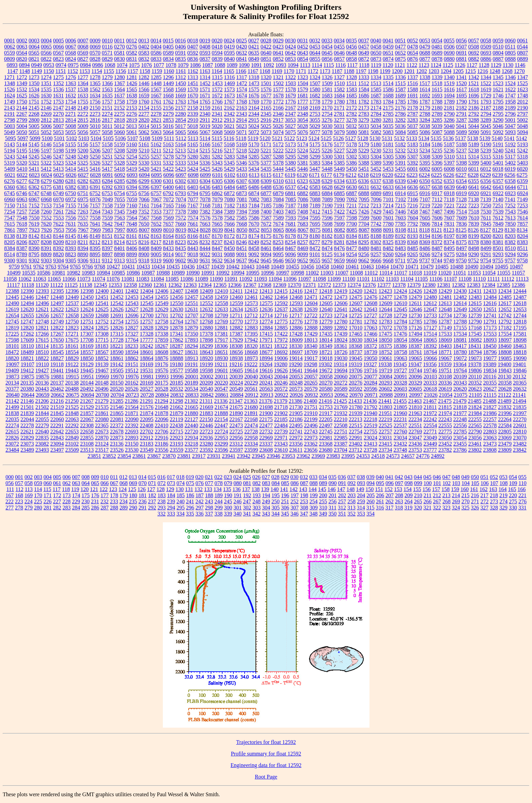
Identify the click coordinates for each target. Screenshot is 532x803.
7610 (474, 218)
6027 (83, 175)
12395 (57, 291)
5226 (327, 151)
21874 (147, 413)
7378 (180, 212)
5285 (254, 157)
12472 (326, 297)
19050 (370, 358)
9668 (388, 260)
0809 (9, 59)
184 (171, 495)
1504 (303, 83)
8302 (376, 242)
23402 (356, 444)
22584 (505, 425)
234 (123, 501)
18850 (87, 358)
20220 (221, 383)
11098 (319, 279)
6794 (193, 193)
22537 (400, 425)
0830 (119, 59)
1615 (437, 89)
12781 (356, 322)
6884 (327, 193)
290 (133, 508)
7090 (340, 199)
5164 (180, 144)
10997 (282, 273)
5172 (278, 144)
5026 (278, 126)
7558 (95, 218)
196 (285, 495)
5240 (498, 151)
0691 (461, 53)
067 (114, 483)
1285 (156, 77)
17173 (490, 328)
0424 (290, 47)
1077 (159, 65)
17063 (370, 328)
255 (323, 501)
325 (465, 508)
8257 (303, 242)
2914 (242, 120)
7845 (486, 224)
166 (521, 489)
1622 (510, 89)
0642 (290, 53)
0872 (364, 59)
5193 (522, 144)
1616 (449, 89)
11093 (260, 279)
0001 (9, 41)
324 (456, 508)
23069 (505, 438)
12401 (117, 291)
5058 (107, 132)
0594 (217, 53)
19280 (281, 364)
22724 (221, 432)
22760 (400, 432)
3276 (327, 120)
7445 (388, 212)
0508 (474, 47)
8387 (22, 248)
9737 (424, 260)
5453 (388, 169)
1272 (22, 77)
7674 (278, 224)
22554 (430, 425)
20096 (415, 377)
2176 (400, 108)
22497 (326, 425)
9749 (449, 260)
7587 (266, 218)
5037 (413, 126)
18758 (400, 352)
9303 (46, 260)
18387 (415, 346)
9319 (156, 260)
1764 (193, 102)
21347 (236, 401)
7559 (107, 218)
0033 (327, 41)
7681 (290, 224)
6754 (119, 193)
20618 (430, 389)
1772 (278, 102)
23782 (445, 450)
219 (503, 495)
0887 (498, 59)
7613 (510, 218)
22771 (430, 432)
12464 (281, 297)
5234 (425, 151)
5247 (58, 157)
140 (274, 489)
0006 (71, 41)
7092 (352, 199)
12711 (236, 315)
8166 (193, 236)
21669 (206, 407)
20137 (57, 383)
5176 (327, 144)
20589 (341, 389)
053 (503, 477)
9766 (88, 267)
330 (513, 508)
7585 (242, 218)
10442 (233, 267)
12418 (326, 291)
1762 (168, 102)
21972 (430, 413)
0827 (83, 59)
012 (123, 477)
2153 (132, 108)
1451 (193, 83)
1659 (144, 96)
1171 (301, 71)
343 (266, 514)
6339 (400, 181)
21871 (132, 413)
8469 (303, 248)
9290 (474, 254)
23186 (161, 444)
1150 (49, 71)
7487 (437, 212)
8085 (352, 230)
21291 (147, 401)
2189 (510, 108)
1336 (400, 77)
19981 (147, 377)
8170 (217, 236)
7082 (254, 199)
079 (228, 483)
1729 (486, 96)
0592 (193, 53)
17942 (251, 340)
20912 (251, 395)
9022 (205, 254)
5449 (339, 169)
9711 (400, 260)
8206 (22, 242)
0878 (437, 59)
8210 (71, 242)
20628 (505, 389)
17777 (147, 340)
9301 (22, 260)
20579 (311, 389)
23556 (161, 450)
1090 (244, 65)
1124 (436, 65)
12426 (415, 291)
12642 (356, 309)
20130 (505, 377)
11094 (275, 279)
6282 (83, 181)
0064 (34, 47)
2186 (474, 108)
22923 (176, 438)
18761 (415, 352)
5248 (71, 157)
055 (522, 477)
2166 (278, 108)
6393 (119, 187)
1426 (132, 83)
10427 (113, 267)
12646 (415, 309)
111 (10, 489)
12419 (341, 291)
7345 (119, 212)
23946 (273, 456)
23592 (206, 450)
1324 (315, 77)
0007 (83, 41)
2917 (278, 120)
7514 (461, 212)
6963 (22, 199)
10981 (58, 273)
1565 (132, 89)
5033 (364, 126)
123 (113, 489)
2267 (22, 114)
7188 (303, 206)
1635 (107, 96)
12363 (190, 285)
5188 (461, 144)
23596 (221, 450)
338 (218, 514)
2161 (217, 108)
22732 (266, 432)
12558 (221, 303)
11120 (42, 285)
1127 (472, 65)
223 (19, 501)
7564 (132, 218)
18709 (311, 352)
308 (304, 508)
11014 (386, 273)
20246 (281, 383)
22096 (161, 419)
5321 (34, 163)
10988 (163, 273)
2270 (58, 114)
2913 (229, 120)
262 (389, 501)
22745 (326, 432)
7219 (425, 206)
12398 (87, 291)
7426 (364, 212)
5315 (486, 157)
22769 (415, 432)
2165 (266, 108)
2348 (303, 114)
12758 (161, 322)
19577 (176, 370)
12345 (100, 285)
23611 (296, 450)
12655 (27, 315)
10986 (133, 273)
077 (209, 483)
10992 (223, 273)
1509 (327, 83)
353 (361, 514)
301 (237, 508)
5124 (314, 138)
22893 (132, 438)
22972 (296, 438)
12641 (341, 309)
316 (380, 508)
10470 (397, 267)
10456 (307, 267)
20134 (12, 383)
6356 (486, 181)
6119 (290, 175)
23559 (176, 450)
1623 (522, 89)
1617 (461, 89)
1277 (83, 77)
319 (408, 508)
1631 (58, 96)
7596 (327, 218)
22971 (281, 438)
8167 (205, 236)
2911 (205, 120)
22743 (311, 432)
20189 (191, 383)
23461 (475, 444)
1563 (107, 89)
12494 (27, 303)
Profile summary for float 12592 (266, 754)
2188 (498, 108)
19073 (475, 358)
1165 (229, 71)
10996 (267, 273)
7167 (193, 206)
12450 (87, 297)
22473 (236, 425)
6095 (156, 175)
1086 (195, 65)
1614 (425, 89)
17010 (356, 328)
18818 (520, 352)
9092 (254, 254)
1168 (265, 71)
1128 (484, 65)
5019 (205, 126)
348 (313, 514)
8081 (327, 230)
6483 (217, 187)
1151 (61, 71)
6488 (266, 187)
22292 (72, 425)
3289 (486, 120)
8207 (34, 242)
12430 (460, 291)
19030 (341, 358)
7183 (242, 206)
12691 (117, 315)
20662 (57, 395)
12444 (520, 291)
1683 (327, 96)
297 (199, 508)
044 (418, 477)
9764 (63, 267)
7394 (242, 212)
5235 (437, 151)
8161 (132, 236)
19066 (430, 358)
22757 (385, 432)
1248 (495, 71)
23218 (191, 444)
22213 (356, 419)
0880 (449, 59)
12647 (430, 309)
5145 (34, 144)
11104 (407, 279)
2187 (486, 108)
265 (418, 501)
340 (237, 514)
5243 (9, 157)
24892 (438, 456)
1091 (256, 65)
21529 (87, 407)
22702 (147, 432)
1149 (36, 71)
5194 (9, 151)
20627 (490, 389)
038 (361, 477)
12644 (385, 309)
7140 (498, 199)
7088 (315, 199)
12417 (311, 291)
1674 (242, 96)
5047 (510, 126)
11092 (246, 279)
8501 (498, 248)
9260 (388, 254)
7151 (22, 206)
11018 (415, 273)
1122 (412, 65)
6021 (10, 175)
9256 (364, 254)
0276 (132, 47)
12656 (42, 315)
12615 (475, 303)
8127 (486, 230)
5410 (22, 169)
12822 (57, 328)
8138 (9, 236)
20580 (326, 389)
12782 (370, 322)
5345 (229, 163)
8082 (340, 230)
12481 (445, 297)
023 (228, 477)
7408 (303, 212)
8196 (437, 236)
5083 (388, 132)
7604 (413, 218)
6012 (486, 169)
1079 (183, 65)
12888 (311, 328)
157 (436, 489)
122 (103, 489)
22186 (296, 419)
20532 (176, 389)
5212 (168, 151)
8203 (510, 236)
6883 (315, 193)
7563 (119, 218)
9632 (217, 260)
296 (190, 508)
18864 (147, 358)
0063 (22, 47)
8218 (168, 242)
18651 (221, 352)
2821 (156, 120)
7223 (474, 206)
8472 (315, 248)
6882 (303, 193)
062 (66, 483)
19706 (356, 370)
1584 (364, 89)
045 (427, 477)
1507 (315, 83)
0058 (486, 41)
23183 (147, 444)
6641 (474, 187)
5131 (387, 138)
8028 (205, 230)
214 (456, 495)
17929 (236, 340)
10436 (188, 267)
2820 (144, 120)
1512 (364, 83)
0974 (61, 65)
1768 (242, 102)
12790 (475, 322)
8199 (474, 236)
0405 (168, 47)
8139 (22, 236)
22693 (132, 432)
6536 (278, 187)
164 (502, 489)
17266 (42, 334)
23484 (12, 450)
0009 (95, 41)
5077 (315, 132)
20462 (57, 389)
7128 (461, 199)
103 (456, 483)
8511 (522, 248)
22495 (296, 425)
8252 (266, 242)
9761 (26, 267)
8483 (400, 248)
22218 (370, 419)
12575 (266, 303)
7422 (339, 212)
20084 (385, 377)
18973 (251, 358)
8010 (169, 230)
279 (28, 508)
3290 (498, 120)
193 (256, 495)
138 (255, 489)
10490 (472, 267)
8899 (132, 254)
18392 (430, 346)
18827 (57, 358)
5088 (449, 132)
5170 (254, 144)
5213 (180, 151)
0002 (22, 41)
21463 (415, 401)
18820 (12, 358)
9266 (425, 254)
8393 (71, 248)
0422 (266, 47)
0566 (46, 53)
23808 (490, 450)
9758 (522, 260)
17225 (12, 334)
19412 (27, 370)
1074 (122, 65)
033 (313, 477)
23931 (214, 456)
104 (465, 483)
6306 (229, 181)
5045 (486, 126)
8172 (229, 236)
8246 (242, 242)
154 (407, 489)
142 (293, 489)
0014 (156, 41)
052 (494, 477)
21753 (326, 407)
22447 (221, 425)
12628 (147, 309)
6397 (156, 187)
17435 (326, 334)
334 (180, 514)
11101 (363, 279)
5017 (180, 126)
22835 (42, 438)
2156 (168, 108)
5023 (242, 126)
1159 (157, 71)
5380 (290, 163)
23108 (87, 444)
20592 (356, 389)
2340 (205, 114)
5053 (58, 132)
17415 (266, 334)
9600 (168, 260)
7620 (46, 224)
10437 (203, 267)
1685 (351, 96)
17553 (490, 334)
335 (190, 514)
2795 (498, 114)
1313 (193, 77)
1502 (278, 83)
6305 (217, 181)
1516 (413, 83)
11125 (71, 285)
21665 (191, 407)
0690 (449, 53)
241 (190, 501)
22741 (296, 432)
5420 (144, 169)
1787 (425, 102)
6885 (339, 193)
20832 (177, 395)
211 (427, 495)
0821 (34, 59)
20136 (42, 383)
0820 (22, 59)
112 (19, 489)
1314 (205, 77)
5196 (34, 151)
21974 (445, 413)
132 (198, 489)
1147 (13, 71)
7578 (217, 218)
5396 (437, 163)
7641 (95, 224)
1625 (22, 96)
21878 (161, 413)
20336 (445, 383)
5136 (448, 138)
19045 (356, 358)
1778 (315, 102)
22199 (311, 419)
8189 (388, 236)
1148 (25, 71)
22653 (72, 432)
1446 (144, 83)
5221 (266, 151)
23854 (124, 456)
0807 (522, 53)
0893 (12, 65)
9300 (10, 260)
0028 (266, 41)
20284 (370, 383)
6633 (388, 187)
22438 (176, 425)
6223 (412, 175)
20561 (251, 389)
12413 (266, 291)
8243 (229, 242)
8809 (46, 254)
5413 (58, 169)
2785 (388, 114)
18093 (490, 340)
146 (331, 489)
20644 (27, 395)
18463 (519, 346)
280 (38, 508)
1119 (376, 65)
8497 (461, 248)
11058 (10, 279)
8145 (71, 236)
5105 (108, 138)
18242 (146, 346)
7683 (303, 224)
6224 (424, 175)
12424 (400, 291)
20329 (415, 383)
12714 (266, 315)
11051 (460, 273)
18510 (42, 352)
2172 (351, 108)
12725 (356, 315)
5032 (351, 126)
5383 (315, 163)
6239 (498, 175)
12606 (341, 303)
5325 (83, 163)
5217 (229, 151)
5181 (388, 144)
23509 (72, 450)
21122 (505, 395)
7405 (290, 212)
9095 (278, 254)
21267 (87, 401)
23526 (117, 450)
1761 (156, 102)
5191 (498, 144)
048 (456, 477)
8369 (425, 242)
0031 (303, 41)
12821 (42, 328)
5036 (400, 126)
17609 (27, 340)
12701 (161, 315)
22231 (400, 419)
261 (380, 501)
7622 (58, 224)
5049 (9, 132)
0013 (144, 41)
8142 (34, 236)
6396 (144, 187)
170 (38, 495)
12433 (490, 291)
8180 (315, 236)
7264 (95, 212)
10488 (457, 267)
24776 (423, 456)
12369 (280, 285)
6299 (144, 181)
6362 (34, 187)
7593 (290, 218)
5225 (315, 151)
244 (218, 501)
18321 (266, 346)
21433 (355, 401)
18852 (102, 358)
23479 (505, 444)
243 (209, 501)
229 (76, 501)
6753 (107, 193)
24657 (408, 456)
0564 (22, 53)
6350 (425, 181)
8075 (315, 230)
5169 (242, 144)
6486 (254, 187)
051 (484, 477)
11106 (436, 279)
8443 (193, 248)
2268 (34, 114)
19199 (206, 364)
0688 (425, 53)
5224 (303, 151)
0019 (205, 41)
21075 (460, 395)
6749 (58, 193)
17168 (475, 328)
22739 (281, 432)
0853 (290, 59)
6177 (327, 175)
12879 (191, 328)
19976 (132, 377)
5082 (376, 132)
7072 (169, 199)
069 (133, 483)
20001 (192, 377)
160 (464, 489)
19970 (117, 377)
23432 (400, 444)
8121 (437, 230)
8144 (58, 236)
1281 (132, 77)
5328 (119, 163)
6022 (22, 175)
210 (418, 495)
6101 (217, 175)
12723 (326, 315)
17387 (236, 334)
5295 (290, 157)
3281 (388, 120)
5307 (413, 157)
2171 (339, 108)
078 (218, 483)
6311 (290, 181)
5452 (376, 169)
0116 (107, 47)
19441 (57, 370)
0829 (107, 59)
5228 (351, 151)
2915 (254, 120)
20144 (87, 383)
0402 (144, 47)
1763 (180, 102)
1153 (85, 71)
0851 (266, 59)
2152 (119, 108)
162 (483, 489)
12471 (311, 297)
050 (475, 477)
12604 (311, 303)
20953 (326, 395)
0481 (437, 47)
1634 (95, 96)
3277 (339, 120)
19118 (57, 364)
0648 (351, 53)
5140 (497, 138)
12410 (221, 291)
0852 (278, 59)
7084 (279, 199)
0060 (510, 41)
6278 (34, 181)
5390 (388, 163)
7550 (34, 218)
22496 (311, 425)
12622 (57, 309)
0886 (486, 59)
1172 (313, 71)
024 (237, 477)
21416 (325, 401)
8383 (522, 242)
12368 (265, 285)
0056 (461, 41)
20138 (72, 383)
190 (228, 495)
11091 (231, 279)
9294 (510, 254)
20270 (326, 383)
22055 (42, 419)
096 (389, 483)
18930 (221, 358)
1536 (58, 89)
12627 (132, 309)
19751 (445, 370)
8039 (217, 230)
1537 (71, 89)
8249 (254, 242)
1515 (400, 83)
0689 (437, 53)
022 (218, 477)
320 (418, 508)
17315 (117, 334)
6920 (474, 193)
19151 (132, 364)
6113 (254, 175)
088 (313, 483)
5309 (437, 157)
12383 (474, 285)
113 (29, 489)
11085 (172, 279)
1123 (424, 65)
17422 (281, 334)
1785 (400, 102)
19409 (12, 370)
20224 (236, 383)
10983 (88, 273)
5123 (302, 138)
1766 (217, 102)
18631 (191, 352)
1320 (266, 77)
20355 (490, 383)
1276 (71, 77)
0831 (132, 59)
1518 (437, 83)
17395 (251, 334)
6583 (315, 187)
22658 (87, 432)
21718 (281, 407)
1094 (293, 65)
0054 (437, 41)
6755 (132, 193)
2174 (376, 108)
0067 (71, 47)
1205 (458, 71)
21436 (370, 401)
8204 (522, 236)
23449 (430, 444)
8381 (498, 242)
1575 (254, 89)
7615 (9, 224)
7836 (461, 224)
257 (342, 501)
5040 (449, 126)
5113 (193, 138)
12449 (72, 297)
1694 (449, 96)
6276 (9, 181)
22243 (445, 419)
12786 (430, 322)
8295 (364, 242)
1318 (254, 77)
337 (209, 514)
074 (180, 483)
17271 (72, 334)
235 (133, 501)
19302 (325, 364)
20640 (13, 395)
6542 (303, 187)
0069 (95, 47)
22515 (356, 425)
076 (199, 483)
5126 (338, 138)
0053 (425, 41)
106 (484, 483)
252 (294, 501)
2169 (315, 108)
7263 (83, 212)
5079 (339, 132)
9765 (75, 267)
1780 (339, 102)
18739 (370, 352)
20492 (87, 389)
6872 (229, 193)
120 (84, 489)
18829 (72, 358)
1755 (83, 102)
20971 (371, 395)
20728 (147, 395)
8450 (229, 248)
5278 (168, 157)
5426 (217, 169)
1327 (339, 77)
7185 (266, 206)
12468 (296, 297)
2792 (474, 114)
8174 (254, 236)
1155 (109, 71)
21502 (42, 407)
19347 (415, 364)
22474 (251, 425)
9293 (498, 254)
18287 (176, 346)
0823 (58, 59)
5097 (23, 138)
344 (275, 514)
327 (484, 508)
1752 (46, 102)
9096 (290, 254)
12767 (191, 322)
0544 (522, 47)
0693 (486, 53)
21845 (57, 413)
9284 (461, 254)
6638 (437, 187)
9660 (351, 260)
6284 (107, 181)
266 (427, 501)
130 (179, 489)
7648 (132, 224)
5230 (376, 151)
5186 (437, 144)
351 (342, 514)
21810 (415, 407)
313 (351, 508)
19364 (460, 364)
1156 (121, 71)
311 (332, 508)
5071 (242, 132)
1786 (413, 102)
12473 (341, 297)
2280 (180, 114)
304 (266, 508)
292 (152, 508)
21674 (221, 407)
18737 (356, 352)
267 (437, 501)
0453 (315, 47)
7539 (498, 212)
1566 (144, 89)
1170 (289, 71)
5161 (144, 144)
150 (369, 489)
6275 (522, 175)
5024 (254, 126)
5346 (242, 163)
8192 (400, 236)
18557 (87, 352)
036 (342, 477)
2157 (180, 108)
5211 (156, 151)
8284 (351, 242)
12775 (281, 322)
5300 (327, 157)
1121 (400, 65)
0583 (144, 53)
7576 (205, 218)
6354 (461, 181)
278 (19, 508)
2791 (461, 114)
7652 (156, 224)
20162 (132, 383)
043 (408, 477)
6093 (132, 175)
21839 (27, 413)
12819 (12, 328)
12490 (12, 303)
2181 (449, 108)
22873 (117, 438)
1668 (168, 96)
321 (427, 508)
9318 (144, 260)
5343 (217, 163)
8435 (180, 248)
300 (228, 508)
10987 (148, 273)
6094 (144, 175)
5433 (242, 169)
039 (370, 477)
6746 (22, 193)
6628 (327, 187)
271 (475, 501)
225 (38, 501)
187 (199, 495)
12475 (356, 297)
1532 (22, 89)
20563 (266, 389)
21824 (475, 407)
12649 (460, 309)
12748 (42, 322)
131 (189, 489)
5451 (364, 169)
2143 (9, 108)
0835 (180, 59)
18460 (505, 346)
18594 (132, 352)
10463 (367, 267)
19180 (176, 364)
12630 (176, 309)
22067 (87, 419)
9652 (303, 260)
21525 (72, 407)
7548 (22, 218)
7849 (498, 224)
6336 (364, 181)
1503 (290, 83)
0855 (315, 59)
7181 (217, 206)
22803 (490, 432)
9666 (376, 260)
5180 (376, 144)
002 (28, 477)
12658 (72, 315)
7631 (71, 224)
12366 (235, 285)
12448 (57, 297)
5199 (71, 151)
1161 (181, 71)
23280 (206, 444)
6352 (437, 181)
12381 (444, 285)
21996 (505, 413)
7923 (34, 230)
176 (95, 495)
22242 (430, 419)
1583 (351, 89)
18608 (161, 352)
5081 (364, 132)
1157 (133, 71)
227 (57, 501)
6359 (522, 181)
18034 (370, 340)
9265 (413, 254)
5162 (156, 144)
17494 (415, 334)
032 (304, 477)
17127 (430, 328)
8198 (461, 236)
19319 (355, 364)
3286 (449, 120)
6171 (315, 175)
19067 (445, 358)
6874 (254, 193)
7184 (254, 206)
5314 (474, 157)
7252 (510, 206)
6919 (461, 193)
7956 (71, 230)
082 (256, 483)
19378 (475, 364)
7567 (144, 218)
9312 (107, 260)
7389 (229, 212)
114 (38, 489)
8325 (388, 242)
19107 (27, 364)
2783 (364, 114)
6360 (9, 187)
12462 (266, 297)
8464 (278, 248)
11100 (349, 279)
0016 (180, 41)
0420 (242, 47)
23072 (12, 444)
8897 (107, 254)
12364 (205, 285)
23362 (311, 444)
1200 (397, 71)
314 (361, 508)
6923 (510, 193)
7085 (291, 199)
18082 (475, 340)
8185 (364, 236)
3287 (461, 120)
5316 (498, 157)
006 (66, 477)
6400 (168, 187)
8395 (95, 248)
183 (161, 495)
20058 (326, 377)
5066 (193, 132)
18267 (161, 346)
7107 (425, 199)
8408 (144, 248)
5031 (339, 126)
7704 (364, 224)
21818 (460, 407)
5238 (474, 151)
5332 (168, 163)
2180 (437, 108)
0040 (376, 41)
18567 (102, 352)
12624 (87, 309)
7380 (193, 212)
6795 (205, 193)
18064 (415, 340)
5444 (278, 169)
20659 (42, 395)
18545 (57, 352)
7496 (449, 212)
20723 (132, 395)
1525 (522, 83)
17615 (42, 340)
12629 (161, 309)
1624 (9, 96)
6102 (230, 175)
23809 (505, 450)
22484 (281, 425)
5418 (119, 169)
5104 (96, 138)
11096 (290, 279)
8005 (132, 230)
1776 (290, 102)
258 (351, 501)
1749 (9, 102)
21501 (27, 407)
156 (426, 489)
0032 (315, 41)
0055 (449, 41)
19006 (281, 358)
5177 (339, 144)
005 (57, 477)
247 (247, 501)
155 (417, 489)
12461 (251, 297)
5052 (46, 132)
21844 (42, 413)
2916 (266, 120)
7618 (22, 224)
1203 (434, 71)
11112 (508, 279)
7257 (22, 212)
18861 (117, 358)
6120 (302, 175)
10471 (412, 267)
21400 (310, 401)
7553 (58, 218)
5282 (217, 157)
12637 (281, 309)
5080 (351, 132)
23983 (333, 456)
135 (227, 489)
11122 (56, 285)
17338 (161, 334)
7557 (83, 218)
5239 (486, 151)
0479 (425, 47)
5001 (510, 120)
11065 (54, 279)
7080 (230, 199)
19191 (191, 364)
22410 (161, 425)
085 (285, 483)
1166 (241, 71)
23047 (415, 438)
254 (313, 501)
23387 (341, 444)
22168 (251, 419)
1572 (217, 89)
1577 (278, 89)
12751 (87, 322)
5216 (217, 151)
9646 (278, 260)
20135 (27, 383)
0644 (315, 53)
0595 (229, 53)
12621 (42, 309)
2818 (119, 120)
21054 (445, 395)
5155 (71, 144)
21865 (117, 413)
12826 (117, 328)
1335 (388, 77)
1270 (519, 71)
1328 (351, 77)
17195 (520, 328)
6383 (83, 187)
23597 (236, 450)
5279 (180, 157)
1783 (376, 102)
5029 (315, 126)
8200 (486, 236)
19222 (251, 364)
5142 (521, 138)
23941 (229, 456)
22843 (57, 438)
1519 (449, 83)
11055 (504, 273)
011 (114, 477)
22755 (370, 432)
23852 (109, 456)
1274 (46, 77)
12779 (326, 322)
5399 (474, 163)
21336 (221, 401)
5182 (400, 144)
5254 (132, 157)
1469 (229, 83)
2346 (278, 114)
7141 (510, 199)
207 (389, 495)
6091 (108, 175)
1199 (385, 71)
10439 (218, 267)
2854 (180, 120)
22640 (42, 432)
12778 (311, 322)
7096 (376, 199)
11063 (40, 279)
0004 (46, 41)
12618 (520, 303)
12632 (206, 309)
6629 (339, 187)
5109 (157, 138)
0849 (254, 59)
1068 (110, 65)
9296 (522, 254)
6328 (315, 181)
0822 (46, 59)
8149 (95, 236)
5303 (364, 157)
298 (209, 508)
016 (161, 477)
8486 (425, 248)
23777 (430, 450)
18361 (340, 346)
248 (256, 501)
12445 (12, 297)
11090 (216, 279)
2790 (449, 114)
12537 (72, 303)
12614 (460, 303)
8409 (156, 248)
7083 (266, 199)
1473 (254, 83)
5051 (34, 132)
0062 (10, 47)
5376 (254, 163)
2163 (242, 108)
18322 (281, 346)
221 (522, 495)
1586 (388, 89)
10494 (487, 267)
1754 (71, 102)
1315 (217, 77)
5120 (265, 138)
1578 (290, 89)
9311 (95, 260)
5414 (71, 169)
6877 (266, 193)
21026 (431, 395)
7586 (254, 218)
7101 (388, 199)
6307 (242, 181)
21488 (490, 401)
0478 (413, 47)
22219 (385, 419)
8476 (339, 248)
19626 (281, 370)
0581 (119, 53)
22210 (341, 419)
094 (370, 483)
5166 (205, 144)
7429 (376, 212)
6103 (242, 175)
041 (389, 477)
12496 (42, 303)
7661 (193, 224)
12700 (147, 315)
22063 (72, 419)
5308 (425, 157)
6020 (522, 169)
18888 (176, 358)
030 (294, 477)
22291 (57, 425)
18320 (251, 346)
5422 (168, 169)
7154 (58, 206)
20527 (147, 389)
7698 (327, 224)
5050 (22, 132)
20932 (311, 395)
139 (265, 489)
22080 (102, 419)
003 (38, 477)
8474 (327, 248)
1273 (34, 77)
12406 (161, 291)
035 (332, 477)
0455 (339, 47)
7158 (107, 206)
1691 (413, 96)
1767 (229, 102)
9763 (51, 267)
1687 (376, 96)
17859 (161, 340)
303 (256, 508)
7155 (71, 206)
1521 (474, 83)
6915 (413, 193)
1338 (425, 77)
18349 (325, 346)
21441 (385, 401)
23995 (348, 456)
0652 (400, 53)
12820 (27, 328)
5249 (83, 157)
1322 (290, 77)
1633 (83, 96)
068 (123, 483)
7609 (461, 218)
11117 (13, 285)
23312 (236, 444)
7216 (413, 206)
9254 (351, 254)
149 (360, 489)
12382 (459, 285)
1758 (119, 102)
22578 (490, 425)
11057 (518, 273)
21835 (520, 407)
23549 (147, 450)
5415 (83, 169)
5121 (277, 138)
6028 (95, 175)
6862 (217, 193)
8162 (144, 236)
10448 (263, 267)
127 (151, 489)
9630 (193, 260)
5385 (339, 163)
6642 (486, 187)
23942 (244, 456)
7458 (413, 212)
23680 (326, 450)
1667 (156, 96)
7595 (315, 218)
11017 (401, 273)
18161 (72, 346)
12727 (370, 315)
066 (104, 483)
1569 (180, 89)
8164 (168, 236)
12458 (206, 297)
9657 (327, 260)
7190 (327, 206)
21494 (519, 401)
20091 (400, 377)
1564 (119, 89)
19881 (57, 377)
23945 (259, 456)
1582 (339, 89)
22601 (520, 425)
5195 (22, 151)
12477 (385, 297)
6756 (144, 193)
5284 (242, 157)
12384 (489, 285)
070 (142, 483)
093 (361, 483)
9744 (437, 260)
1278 (95, 77)
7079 (217, 199)
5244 (22, 157)
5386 (351, 163)
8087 (364, 230)
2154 (144, 108)
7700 (351, 224)
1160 (169, 71)
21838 (12, 413)
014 (142, 477)
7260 (46, 212)
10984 (103, 273)
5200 (83, 151)
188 (209, 495)
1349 (22, 83)
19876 (42, 377)
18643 (206, 352)
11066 (69, 279)
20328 (400, 383)
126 (141, 489)
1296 (168, 77)
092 (351, 483)
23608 (266, 450)
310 (323, 508)
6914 (400, 193)
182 (152, 495)
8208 (46, 242)
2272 (83, 114)
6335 (351, 181)
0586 (156, 53)
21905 (296, 413)
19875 (27, 377)
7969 (95, 230)
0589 (168, 53)
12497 (57, 303)
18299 (206, 346)
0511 (510, 47)
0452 (303, 47)
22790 (475, 432)
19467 (102, 370)
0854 (303, 59)
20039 (236, 377)
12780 (341, 322)
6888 (364, 193)
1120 (388, 65)
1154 (97, 71)
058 (28, 483)
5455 (400, 169)
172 (57, 495)
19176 (161, 364)
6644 (510, 187)
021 (209, 477)
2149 (83, 108)
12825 (102, 328)
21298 (176, 401)
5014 (144, 126)
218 (494, 495)
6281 (71, 181)
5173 (290, 144)
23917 (199, 456)
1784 (388, 102)
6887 (351, 193)
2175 (388, 108)
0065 (46, 47)
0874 (388, 59)
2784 (376, 114)
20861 (222, 395)
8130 (510, 230)
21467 (430, 401)
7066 (144, 199)
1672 (217, 96)
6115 (266, 175)
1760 (144, 102)
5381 (303, 163)
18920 (206, 358)
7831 (449, 224)
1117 (352, 65)
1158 (145, 71)
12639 (311, 309)
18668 (251, 352)
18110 (27, 346)
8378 (474, 242)
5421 (156, 169)
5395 (425, 163)
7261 (58, 212)
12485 (505, 297)
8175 (266, 236)
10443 (248, 267)
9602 (180, 260)
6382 (71, 187)
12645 (400, 309)
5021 (229, 126)
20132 (519, 377)
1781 (351, 102)
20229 (251, 383)
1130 (508, 65)
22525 (385, 425)
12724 (341, 315)
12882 (236, 328)
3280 (376, 120)
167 (9, 495)
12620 (27, 309)
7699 (339, 224)
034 (323, 477)
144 (312, 489)
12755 (132, 322)
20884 (236, 395)
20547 (221, 389)
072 (161, 483)
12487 (520, 297)
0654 (413, 53)
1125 (448, 65)
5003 (9, 126)
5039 (437, 126)
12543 (132, 303)
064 (85, 483)
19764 (460, 370)
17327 (132, 334)
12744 (520, 315)
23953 (288, 456)
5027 (290, 126)
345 (285, 514)
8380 (486, 242)
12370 (294, 285)
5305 (388, 157)
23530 (132, 450)
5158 (107, 144)
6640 (461, 187)
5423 (180, 169)
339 (228, 514)
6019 (510, 169)
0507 (461, 47)
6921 (486, 193)
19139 (102, 364)
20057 (311, 377)
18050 (385, 340)
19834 (490, 370)
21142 (12, 401)
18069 (445, 340)
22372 (117, 425)
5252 (119, 157)
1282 (144, 77)
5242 (522, 151)
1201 (410, 71)
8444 (205, 248)
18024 (341, 340)
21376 (266, 401)
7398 (254, 212)
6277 (22, 181)
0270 (119, 47)
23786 (460, 450)
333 (171, 514)
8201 (498, 236)
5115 (217, 138)
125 (132, 489)
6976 (95, 199)
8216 (144, 242)
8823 (71, 254)
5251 (107, 157)
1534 (34, 89)
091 (342, 483)
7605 (425, 218)
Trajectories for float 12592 (266, 742)
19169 (147, 364)
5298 (303, 157)
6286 (132, 181)
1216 (483, 71)
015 (152, 477)
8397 (107, 248)
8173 (242, 236)
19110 (42, 364)
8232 (205, 242)
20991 (401, 395)
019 (190, 477)
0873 (376, 59)
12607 (356, 303)
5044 (474, 126)
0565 (34, 53)
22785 (460, 432)
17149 (445, 328)
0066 (59, 47)
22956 (236, 438)
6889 (376, 193)
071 (152, 483)
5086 (425, 132)
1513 (376, 83)
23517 (102, 450)
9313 (119, 260)
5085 (413, 132)
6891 (388, 193)
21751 (311, 407)
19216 (236, 364)
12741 (490, 315)
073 (171, 483)
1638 (132, 96)
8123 (449, 230)
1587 (400, 89)
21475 (445, 401)
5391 (400, 163)
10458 (322, 267)
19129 (87, 364)
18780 (460, 352)
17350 (191, 334)
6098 (193, 175)
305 (275, 508)
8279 (327, 242)
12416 (296, 291)
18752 (385, 352)
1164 (217, 71)
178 (114, 495)
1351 (46, 83)
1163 (205, 71)
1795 (498, 102)
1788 (437, 102)
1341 (461, 77)
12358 (130, 285)
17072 (385, 328)
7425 (351, 212)
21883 (206, 413)
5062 (144, 132)
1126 (460, 65)
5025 (266, 126)
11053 (474, 273)
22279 (42, 425)
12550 (176, 303)
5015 (156, 126)
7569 (168, 218)
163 (493, 489)
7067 (156, 199)
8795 (34, 254)
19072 (460, 358)
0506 (449, 47)
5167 (217, 144)
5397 (449, 163)
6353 (449, 181)
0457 (364, 47)
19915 (72, 377)
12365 (220, 285)
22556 (460, 425)
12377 (384, 285)
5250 (95, 157)
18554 (72, 352)
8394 (83, 248)
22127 (191, 419)
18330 (296, 346)
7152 (34, 206)
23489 (27, 450)
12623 (72, 309)
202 (342, 495)
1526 (9, 89)
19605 (236, 370)
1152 (73, 71)
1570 (193, 89)
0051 (400, 41)
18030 (356, 340)
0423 (278, 47)
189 (218, 495)
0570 (95, 53)
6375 (46, 187)
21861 (102, 413)
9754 (486, 260)
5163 (168, 144)
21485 (475, 401)
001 (19, 477)
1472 (242, 83)
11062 (25, 279)
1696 (474, 96)
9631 (205, 260)
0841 (242, 59)
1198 (373, 71)
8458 (254, 248)
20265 (311, 383)
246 (237, 501)
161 (474, 489)
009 (95, 477)
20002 (207, 377)
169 (28, 495)
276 (522, 501)
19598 (206, 370)
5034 (376, 126)
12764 (176, 322)
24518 (378, 456)
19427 (42, 370)
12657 (57, 315)
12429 (445, 291)
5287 (266, 157)
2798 (9, 120)
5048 (522, 126)
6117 (278, 175)
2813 (58, 120)
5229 (364, 151)
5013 (132, 126)
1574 (242, 89)
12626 (117, 309)
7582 (229, 218)
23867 (154, 456)
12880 (206, 328)
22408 (147, 425)
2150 (95, 108)
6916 (425, 193)
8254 (290, 242)
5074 (278, 132)
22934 (191, 438)
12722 (311, 315)
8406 (132, 248)
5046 (498, 126)
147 (341, 489)
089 (323, 483)
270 (465, 501)
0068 (83, 47)
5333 (180, 163)
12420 (356, 291)
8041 (230, 230)
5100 (47, 138)
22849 (72, 438)
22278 (27, 425)
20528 (161, 389)
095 (380, 483)
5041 (461, 126)
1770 (266, 102)
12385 (503, 285)
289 (123, 508)
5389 (376, 163)
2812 (46, 120)
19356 (430, 364)
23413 (370, 444)
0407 (193, 47)
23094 (57, 444)
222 (9, 501)
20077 (370, 377)
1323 (303, 77)
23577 (191, 450)
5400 (486, 163)
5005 (34, 126)
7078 (205, 199)
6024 (46, 175)
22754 (356, 432)
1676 (254, 96)
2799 (22, 120)
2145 (34, 108)
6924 (522, 193)
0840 (229, 59)
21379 (281, 401)
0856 (327, 59)
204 (361, 495)
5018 (193, 126)
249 (266, 501)
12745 (12, 322)
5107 (133, 138)
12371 (309, 285)
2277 (144, 114)
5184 (425, 144)
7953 (59, 230)
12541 (102, 303)
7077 (193, 199)
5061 (132, 132)
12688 (102, 315)
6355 (474, 181)
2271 (71, 114)
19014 (296, 358)
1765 (205, 102)
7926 (46, 230)
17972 (281, 340)
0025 (242, 41)
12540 (87, 303)
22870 (102, 438)
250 (275, 501)
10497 (516, 267)
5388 (364, 163)
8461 (266, 248)
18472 (12, 352)
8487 (437, 248)
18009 (296, 340)
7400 (266, 212)
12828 (147, 328)
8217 (156, 242)
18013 (311, 340)
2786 (400, 114)
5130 (375, 138)
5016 (168, 126)
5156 (83, 144)
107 (494, 483)
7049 (108, 199)
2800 (34, 120)
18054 (400, 340)
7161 (144, 206)
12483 (475, 297)
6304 (205, 181)
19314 (340, 364)
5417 (107, 169)
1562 (95, 89)
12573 (251, 303)
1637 (119, 96)
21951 (385, 413)
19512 (132, 370)
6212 (351, 175)
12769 (221, 322)
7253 (522, 206)
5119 (253, 138)
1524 (510, 83)
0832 (144, 59)
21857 (87, 413)
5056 (83, 132)
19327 (370, 364)
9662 (364, 260)
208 (399, 495)
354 (370, 514)
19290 (296, 364)
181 (142, 495)
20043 (266, 377)
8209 (58, 242)
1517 (425, 83)
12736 (460, 315)
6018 (498, 169)
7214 (388, 206)
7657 (168, 224)
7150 (9, 206)
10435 (173, 267)
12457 (191, 297)
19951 (87, 377)
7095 (364, 199)
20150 (117, 383)
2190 (522, 108)
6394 (132, 187)
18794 (475, 352)
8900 (144, 254)
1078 (171, 65)
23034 (400, 438)
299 (218, 508)
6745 (9, 193)
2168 (303, 108)
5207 (107, 151)
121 (94, 489)
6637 (425, 187)
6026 (71, 175)
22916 (161, 438)
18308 (236, 346)
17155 (460, 328)
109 (513, 483)
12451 (102, 297)
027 (266, 477)
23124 (102, 444)
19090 (520, 358)
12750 (72, 322)
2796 (510, 114)
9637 (242, 260)
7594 (303, 218)
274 (503, 501)
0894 (24, 65)
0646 (339, 53)
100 (427, 483)
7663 (205, 224)
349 (323, 514)
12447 (42, 297)
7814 (437, 224)
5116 (229, 138)
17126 (415, 328)
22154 (221, 419)
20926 (296, 395)
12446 (27, 297)
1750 (22, 102)
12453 (132, 297)
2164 (254, 108)
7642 (107, 224)
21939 (356, 413)
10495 (501, 267)
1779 (327, 102)
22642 (57, 432)
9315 (132, 260)
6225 (437, 175)
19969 (102, 377)
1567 (156, 89)
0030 (290, 41)
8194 (425, 236)
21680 (251, 407)
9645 (266, 260)
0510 (498, 47)
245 (228, 501)
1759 (132, 102)
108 (503, 483)
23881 (184, 456)
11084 (157, 279)
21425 (340, 401)
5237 (461, 151)
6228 (473, 175)
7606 (437, 218)
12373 (339, 285)
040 (380, 477)
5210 (144, 151)
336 (199, 514)
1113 (305, 65)
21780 (356, 407)
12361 (160, 285)
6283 (95, 181)
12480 (430, 297)
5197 (46, 151)
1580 (315, 89)
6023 (34, 175)
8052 (254, 230)
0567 (58, 53)
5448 (327, 169)
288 (114, 508)
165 (512, 489)
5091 (486, 132)
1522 (486, 83)
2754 (327, 114)
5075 (290, 132)
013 (133, 477)
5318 (522, 157)
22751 (341, 432)
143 (303, 489)
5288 (278, 157)
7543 (510, 212)
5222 (278, 151)
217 (484, 495)
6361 (22, 187)
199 (313, 495)
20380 (27, 389)
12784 (400, 322)
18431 (475, 346)
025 (247, 477)
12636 (266, 309)
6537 (290, 187)
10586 (43, 273)
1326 (327, 77)
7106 (413, 199)
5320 (22, 163)
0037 (364, 41)
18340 (310, 346)
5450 (351, 169)
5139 (485, 138)
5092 (498, 132)
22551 (415, 425)
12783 (385, 322)
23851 (94, 456)
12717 (296, 315)
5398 (461, 163)
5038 (425, 126)
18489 (27, 352)
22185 (281, 419)
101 (437, 483)
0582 (132, 53)
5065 (180, 132)
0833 (156, 59)
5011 (107, 126)
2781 (339, 114)
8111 (413, 230)
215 (465, 495)
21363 (251, 401)
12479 (415, 297)
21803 (385, 407)
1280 (119, 77)
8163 (156, 236)
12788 (460, 322)
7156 (83, 206)
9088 (229, 254)
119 (75, 489)
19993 (162, 377)
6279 (46, 181)
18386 (400, 346)
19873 (13, 377)
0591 (180, 53)
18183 (101, 346)
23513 (87, 450)
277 (9, 508)
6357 (498, 181)
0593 (205, 53)
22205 (326, 419)
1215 (471, 71)
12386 (518, 285)
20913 (266, 395)
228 (66, 501)
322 (437, 508)
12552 (206, 303)
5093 (510, 132)
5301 (339, 157)
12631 (191, 309)
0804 (498, 53)
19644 (311, 370)
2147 (58, 108)
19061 (385, 358)
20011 (221, 377)
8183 (339, 236)
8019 (181, 230)
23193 (176, 444)
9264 (400, 254)
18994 (266, 358)
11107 (450, 279)
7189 (315, 206)
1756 (95, 102)
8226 (193, 242)
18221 (116, 346)
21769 (341, 407)
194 (266, 495)
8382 (510, 242)
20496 (102, 389)
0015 (168, 41)
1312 (180, 77)
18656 (236, 352)
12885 (281, 328)
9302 (34, 260)
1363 (71, 83)
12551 (191, 303)
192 (247, 495)
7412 (315, 212)
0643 (303, 53)
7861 (10, 230)
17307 (87, 334)
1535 (46, 89)
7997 (120, 230)
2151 (107, 108)
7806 (425, 224)
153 (398, 489)
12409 (206, 291)
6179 (339, 175)
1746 (498, 96)
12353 (115, 285)
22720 (191, 432)
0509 (486, 47)
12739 (475, 315)
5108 (145, 138)
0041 (388, 41)
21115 (490, 395)
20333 (430, 383)
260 (370, 501)
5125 (326, 138)
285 (85, 508)
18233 (131, 346)
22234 (415, 419)
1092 (269, 65)
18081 (460, 340)
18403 (445, 346)
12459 (221, 297)
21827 (490, 407)
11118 (27, 285)
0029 (278, 41)
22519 (370, 425)
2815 (83, 120)
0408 (205, 47)
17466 (370, 334)
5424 (193, 169)
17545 (475, 334)
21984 (475, 413)
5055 (71, 132)
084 (275, 483)
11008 (356, 273)
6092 (120, 175)
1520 (461, 83)
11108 (465, 279)
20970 (356, 395)
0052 (413, 41)
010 (104, 477)
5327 (107, 163)
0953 (49, 65)
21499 (12, 407)
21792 (370, 407)
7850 (510, 224)
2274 (107, 114)
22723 (206, 432)
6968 (46, 199)
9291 (486, 254)
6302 (180, 181)
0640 (266, 53)
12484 (490, 297)
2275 (119, 114)
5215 (205, 151)
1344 (486, 77)
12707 (191, 315)
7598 (351, 218)
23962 (303, 456)
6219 (376, 175)
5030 (327, 126)
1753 (58, 102)
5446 (303, 169)
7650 (144, 224)
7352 (144, 212)
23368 (326, 444)
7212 (364, 206)
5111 (169, 138)
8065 (279, 230)
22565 (475, 425)
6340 (413, 181)
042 (399, 477)
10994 (237, 273)
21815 (445, 407)
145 (322, 489)
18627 (176, 352)
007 (76, 477)
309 (313, 508)
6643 (498, 187)
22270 (520, 419)
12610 (400, 303)
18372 (370, 346)
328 (494, 508)
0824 (71, 59)
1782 (364, 102)
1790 (461, 102)
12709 (221, 315)
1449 (168, 83)
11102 (378, 279)
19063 (400, 358)
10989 (178, 273)
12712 (251, 315)
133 (208, 489)
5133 (412, 138)
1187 (337, 71)
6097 (181, 175)
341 (247, 514)
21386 (296, 401)
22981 (326, 438)
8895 (95, 254)
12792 (505, 322)
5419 (132, 169)
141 (284, 489)
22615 (12, 432)
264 (408, 501)
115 (47, 489)
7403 (278, 212)
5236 (449, 151)
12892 (341, 328)
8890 (83, 254)
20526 (132, 389)
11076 (113, 279)
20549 (236, 389)
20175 (161, 383)
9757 (510, 260)
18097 (505, 340)
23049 (430, 438)
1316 (229, 77)
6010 (461, 169)
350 (332, 514)
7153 (46, 206)
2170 (327, 108)
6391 (95, 187)
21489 (505, 401)
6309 (266, 181)
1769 (254, 102)
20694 (87, 395)
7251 (498, 206)
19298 (310, 364)
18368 (355, 346)
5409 (10, 169)
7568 (156, 218)
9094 (266, 254)
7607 (449, 218)
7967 (83, 230)
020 (199, 477)
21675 (236, 407)
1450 (180, 83)
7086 (303, 199)
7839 (474, 224)
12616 (490, 303)
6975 (83, 199)
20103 (430, 377)
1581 (327, 89)
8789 (22, 254)
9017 (180, 254)
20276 (356, 383)
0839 (217, 59)
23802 (475, 450)
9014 (168, 254)
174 (76, 495)
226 (47, 501)
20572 (281, 389)
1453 (217, 83)
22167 (236, 419)
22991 (356, 438)
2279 (168, 114)
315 (370, 508)
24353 (363, 456)
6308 (254, 181)
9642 (254, 260)
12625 (102, 309)
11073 (84, 279)
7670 (254, 224)
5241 (510, 151)
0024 (229, 41)
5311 (461, 157)
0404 (156, 47)
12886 (296, 328)
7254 (9, 212)
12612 (430, 303)
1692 (425, 96)
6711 (522, 187)
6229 (486, 175)
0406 (180, 47)
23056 (475, 438)
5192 (510, 144)
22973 (311, 438)
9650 (290, 260)
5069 (229, 132)
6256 (510, 175)
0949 (37, 65)
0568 (71, 53)
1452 (205, 83)
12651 (490, 309)
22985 (341, 438)
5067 (205, 132)
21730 (296, 407)
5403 (522, 163)
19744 (415, 370)
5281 (205, 157)
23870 (169, 456)
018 (180, 477)
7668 (242, 224)
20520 (117, 389)
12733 (430, 315)
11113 (522, 279)
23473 (490, 444)
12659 (87, 315)
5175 (315, 144)
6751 (83, 193)
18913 (191, 358)
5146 (46, 144)
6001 (413, 169)
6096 (169, 175)
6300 (156, 181)
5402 (510, 163)
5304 (376, 157)
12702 (176, 315)
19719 (385, 370)
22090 (132, 419)
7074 (181, 199)
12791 (490, 322)
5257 (156, 157)
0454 (327, 47)
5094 (522, 132)
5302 (351, 157)
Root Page (266, 777)
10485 (442, 267)
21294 (161, 401)
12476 (370, 297)
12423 (385, 291)
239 (171, 501)
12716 (281, 315)
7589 (278, 218)
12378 (399, 285)
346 (294, 514)
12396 (72, 291)
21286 (132, 401)
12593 (296, 303)
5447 (315, 169)
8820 (58, 254)
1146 (520, 65)
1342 (474, 77)
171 (47, 495)
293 (161, 508)
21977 (460, 413)
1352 (58, 83)
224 (28, 501)
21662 (176, 407)
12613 (445, 303)
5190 (486, 144)
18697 (296, 352)
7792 (413, 224)
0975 (73, 65)
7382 (205, 212)
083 (266, 483)
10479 (427, 267)
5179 (364, 144)
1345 (498, 77)
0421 (254, 47)
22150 (206, 419)
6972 (71, 199)
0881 (461, 59)
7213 (376, 206)
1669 (180, 96)
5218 (242, 151)
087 (304, 483)
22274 (12, 425)
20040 (251, 377)
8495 (449, 248)
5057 (95, 132)
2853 (168, 120)
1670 (193, 96)
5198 (58, 151)
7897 (22, 230)
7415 (327, 212)
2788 (425, 114)
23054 (460, 438)
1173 (325, 71)
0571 (107, 53)
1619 (486, 89)
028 (275, 477)
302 (247, 508)
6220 (388, 175)
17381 (221, 334)
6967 (34, 199)
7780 (388, 224)
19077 (490, 358)
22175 (266, 419)
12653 (520, 309)
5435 (266, 169)
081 (247, 483)
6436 (205, 187)
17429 (311, 334)
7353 (156, 212)
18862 (132, 358)
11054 (489, 273)
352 (351, 514)
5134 (424, 138)
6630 (351, 187)
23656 (311, 450)
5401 (498, 163)
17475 (385, 334)
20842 (207, 395)
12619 (12, 309)
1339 (437, 77)
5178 (351, 144)
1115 (329, 65)
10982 (73, 273)
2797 (522, 114)
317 (389, 508)
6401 (180, 187)
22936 (206, 438)
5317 (510, 157)
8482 (388, 248)
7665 (217, 224)
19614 (251, 370)
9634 (229, 260)
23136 (117, 444)
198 (304, 495)
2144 (22, 108)
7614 (522, 218)
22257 (490, 419)
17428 (296, 334)
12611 (415, 303)
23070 (520, 438)
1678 (278, 96)
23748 (400, 450)
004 (47, 477)
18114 (42, 346)
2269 (46, 114)
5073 (266, 132)
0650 (376, 53)
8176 (278, 236)
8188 (376, 236)
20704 (117, 395)
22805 (505, 432)
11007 (341, 273)
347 (304, 514)
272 (484, 501)
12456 (176, 297)
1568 (168, 89)
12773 (251, 322)
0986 (98, 65)
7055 (120, 199)
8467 (290, 248)
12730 (415, 315)
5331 (156, 163)
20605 (415, 389)
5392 (413, 163)
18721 (326, 352)
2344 (254, 114)
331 (522, 508)
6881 (290, 193)
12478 (400, 297)
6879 (278, 193)
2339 (193, 114)
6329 (327, 181)
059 (38, 483)
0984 (85, 65)
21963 (415, 413)
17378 (206, 334)
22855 (87, 438)
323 (446, 508)
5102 (72, 138)
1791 (474, 102)
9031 (217, 254)
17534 (460, 334)
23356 (296, 444)
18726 (341, 352)
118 (66, 489)
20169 (147, 383)
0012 (132, 41)
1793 (486, 102)
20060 (341, 377)
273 (494, 501)
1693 (437, 96)
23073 (27, 444)
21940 (370, 413)
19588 (191, 370)
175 (85, 495)
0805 (510, 53)
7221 (449, 206)
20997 (416, 395)
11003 (327, 273)
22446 (206, 425)
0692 (474, 53)
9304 (59, 260)
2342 (229, 114)
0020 (217, 41)
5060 (119, 132)
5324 (71, 163)
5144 (22, 144)
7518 (474, 212)
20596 (370, 389)
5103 (84, 138)
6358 (510, 181)
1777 (303, 102)
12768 (206, 322)
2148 (71, 108)
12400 (102, 291)
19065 (415, 358)
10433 (143, 267)
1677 (266, 96)
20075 (356, 377)
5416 (95, 169)
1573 (229, 89)
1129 (496, 65)
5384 (327, 163)
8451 (242, 248)
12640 (326, 309)
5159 (119, 144)
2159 (205, 108)
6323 (303, 181)
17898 (206, 340)
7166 (180, 206)
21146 (27, 401)
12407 (176, 291)
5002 (522, 120)
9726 (412, 260)
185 (180, 495)
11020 (445, 273)
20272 (341, 383)
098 (408, 483)
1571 (205, 89)
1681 (303, 96)
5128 (363, 138)
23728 (370, 450)
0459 (388, 47)
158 (445, 489)
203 (351, 495)
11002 (312, 273)
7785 (400, 224)
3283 (413, 120)
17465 (356, 334)
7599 (364, 218)
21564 (132, 407)
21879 (176, 413)
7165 (168, 206)
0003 (34, 41)
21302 (191, 401)
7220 (437, 206)
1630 (46, 96)
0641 (278, 53)
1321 (278, 77)
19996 (177, 377)
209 (408, 495)
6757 (156, 193)
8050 (242, 230)
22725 (236, 432)
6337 (376, 181)
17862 (176, 340)
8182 (327, 236)
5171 (266, 144)
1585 (376, 89)
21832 (505, 407)
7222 (461, 206)
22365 (102, 425)
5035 (388, 126)
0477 (400, 47)
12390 (27, 291)
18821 (27, 358)
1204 (446, 71)
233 (114, 501)
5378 (278, 163)
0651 (388, 53)
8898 (119, 254)
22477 (266, 425)
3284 (425, 120)
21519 (57, 407)
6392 (107, 187)
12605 (326, 303)
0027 (254, 41)
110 (522, 483)
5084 (400, 132)
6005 (437, 169)
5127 (350, 138)
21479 (460, 401)
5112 (181, 138)
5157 (95, 144)
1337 (413, 77)
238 (161, 501)
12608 (370, 303)
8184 (351, 236)
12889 (326, 328)
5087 (437, 132)
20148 (102, 383)
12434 (505, 291)
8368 (413, 242)
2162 (229, 108)
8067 (303, 230)
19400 (505, 364)
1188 (349, 71)
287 (104, 508)
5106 (120, 138)
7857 (522, 224)
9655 (315, 260)
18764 (430, 352)
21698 (266, 407)
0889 (522, 59)
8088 (376, 230)
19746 (430, 370)
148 (350, 489)
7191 (339, 206)
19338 (385, 364)
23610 (281, 450)
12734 (445, 315)
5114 (205, 138)
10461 (352, 267)
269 (456, 501)
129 (170, 489)
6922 (498, 193)
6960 (10, 199)
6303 (193, 181)
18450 (490, 346)
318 (399, 508)
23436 (415, 444)
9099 (303, 254)
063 (76, 483)
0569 (83, 53)
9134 (339, 254)
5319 (9, 163)
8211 (83, 242)
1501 (266, 83)
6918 (449, 193)
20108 (445, 377)
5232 (400, 151)
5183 (413, 144)
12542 (117, 303)
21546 (117, 407)
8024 (193, 230)
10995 (252, 273)
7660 (180, 224)
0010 (107, 41)
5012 (119, 126)
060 (47, 483)
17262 (27, 334)
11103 (392, 279)
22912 (147, 438)
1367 (119, 83)
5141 (509, 138)
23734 (385, 450)
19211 (221, 364)
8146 (83, 236)
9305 (71, 260)
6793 (180, 193)
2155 (156, 108)
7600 (376, 218)
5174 (303, 144)
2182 (461, 108)
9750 (461, 260)
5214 (193, 151)
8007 (144, 230)
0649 (364, 53)
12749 (57, 322)
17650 (57, 340)
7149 (522, 199)
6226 (449, 175)
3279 (364, 120)
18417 (460, 346)
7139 (486, 199)
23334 (251, 444)
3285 (437, 120)
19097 (13, 364)
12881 (221, 328)
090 (332, 483)
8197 (449, 236)
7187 (290, 206)
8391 (46, 248)
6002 (425, 169)
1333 (364, 77)
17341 (176, 334)
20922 (281, 395)
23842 (520, 450)
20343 (460, 383)
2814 (71, 120)
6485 (242, 187)
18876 (161, 358)
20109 (460, 377)
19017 (311, 358)
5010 (95, 126)
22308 (87, 425)
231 (95, 501)
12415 (281, 291)
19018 (326, 358)
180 (133, 495)
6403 (193, 187)
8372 (437, 242)
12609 (385, 303)
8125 (461, 230)
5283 (229, 157)
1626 (34, 96)
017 (171, 477)
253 (304, 501)
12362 (175, 285)
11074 (98, 279)
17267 (57, 334)
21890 (236, 413)
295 (180, 508)
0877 (425, 59)
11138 (86, 285)
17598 (12, 340)
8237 (217, 242)
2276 (132, 114)
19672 (326, 370)
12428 (430, 291)
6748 (46, 193)
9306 (83, 260)
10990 (193, 273)
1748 (522, 96)
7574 (193, 218)
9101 (315, 254)
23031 (385, 438)
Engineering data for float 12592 (266, 765)
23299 (221, 444)
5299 (315, 157)
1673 (229, 96)
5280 (193, 157)
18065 (430, 340)
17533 (445, 334)
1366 (107, 83)
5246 (46, 157)
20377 (12, 389)
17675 (72, 340)
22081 (117, 419)
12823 (72, 328)
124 (122, 489)
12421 (370, 291)
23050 (445, 438)
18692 (281, 352)
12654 (12, 315)
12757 (147, 322)
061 (57, 483)
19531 (147, 370)
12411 (236, 291)
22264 (505, 419)
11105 (421, 279)
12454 (147, 297)
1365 (95, 83)
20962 (341, 395)
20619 (445, 389)
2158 (193, 108)
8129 (498, 230)
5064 (168, 132)
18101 (13, 346)
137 (246, 489)
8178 (290, 236)
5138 (473, 138)
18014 (326, 340)
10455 (292, 267)
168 (19, 495)
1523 (498, 83)
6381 (58, 187)
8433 (168, 248)
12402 (132, 291)
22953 (221, 438)
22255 (475, 419)
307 (294, 508)
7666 (229, 224)
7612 (498, 218)
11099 (334, 279)
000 (9, 477)
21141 (519, 395)
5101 (59, 138)
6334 (339, 181)
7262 (71, 212)
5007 (58, 126)
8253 (278, 242)
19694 (341, 370)
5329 (132, 163)
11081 (128, 279)
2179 (425, 108)
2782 (351, 114)
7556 (71, 218)
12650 (475, 309)
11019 (430, 273)
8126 (473, 230)
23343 (281, 444)
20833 (192, 395)
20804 (162, 395)
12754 (117, 322)
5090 (474, 132)
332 (161, 514)
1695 (461, 96)
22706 (161, 432)
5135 (436, 138)
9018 (193, 254)
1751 (34, 102)
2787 (413, 114)
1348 (9, 83)
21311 (206, 401)
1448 (156, 83)
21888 (221, 413)
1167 (253, 71)
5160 (132, 144)
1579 (303, 89)
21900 (266, 413)
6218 (363, 175)
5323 (58, 163)
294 (171, 508)
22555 (445, 425)
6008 (449, 169)
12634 (236, 309)
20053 (296, 377)
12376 (369, 285)
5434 (254, 169)
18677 (266, 352)
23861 (139, 456)
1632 (71, 96)
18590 (117, 352)
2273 (95, 114)
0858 (351, 59)
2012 (522, 102)
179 (123, 495)
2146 (46, 108)
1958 (510, 102)
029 (285, 477)
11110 (479, 279)
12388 (12, 291)
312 (342, 508)
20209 (206, 383)
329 (503, 508)
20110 (475, 377)
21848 (72, 413)
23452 (445, 444)
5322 (46, 163)
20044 (281, 377)
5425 (205, 169)
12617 (505, 303)
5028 (303, 126)
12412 (251, 291)
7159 (119, 206)
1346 (510, 77)
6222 (400, 175)
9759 (14, 267)
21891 (251, 413)
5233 (413, 151)
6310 (278, 181)
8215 (132, 242)
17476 (400, 334)
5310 (449, 157)
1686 (364, 96)
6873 (242, 193)
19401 (519, 364)
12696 (132, 315)
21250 (72, 401)
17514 (430, 334)
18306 (221, 346)
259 (361, 501)
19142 (117, 364)
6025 (59, 175)
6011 (473, 169)
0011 (119, 41)
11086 (187, 279)
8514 (9, 254)
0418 (217, 47)
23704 (341, 450)
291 (142, 508)
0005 (58, 41)
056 (9, 483)
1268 (507, 71)
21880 (191, 413)
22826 (12, 438)
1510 (339, 83)
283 (66, 508)
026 (256, 477)
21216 (57, 401)
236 (142, 501)
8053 (266, 230)
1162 (193, 71)
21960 (400, 413)
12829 (161, 328)
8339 (400, 242)
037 (351, 477)
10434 (158, 267)
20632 (520, 389)
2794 (486, 114)
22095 (147, 419)
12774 (266, 322)
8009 (156, 230)
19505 (117, 370)
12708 (206, 315)
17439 (341, 334)
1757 (107, 102)
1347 (522, 77)
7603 (400, 218)
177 (104, 495)
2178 (413, 108)
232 (104, 501)
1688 (388, 96)
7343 (107, 212)
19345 (400, 364)
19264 (266, 364)
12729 (400, 315)
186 (190, 495)
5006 (46, 126)
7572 (180, 218)
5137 (460, 138)
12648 (445, 309)
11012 (371, 273)
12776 (296, 322)
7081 (242, 199)
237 (152, 501)
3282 (400, 120)
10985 (118, 273)
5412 (46, 169)
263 (399, 501)
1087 (208, 65)
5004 (22, 126)
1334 (376, 77)
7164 (156, 206)
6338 (388, 181)
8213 (107, 242)
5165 (193, 144)
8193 (413, 236)
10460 (337, 267)
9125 (327, 254)
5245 (34, 157)
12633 (221, 309)
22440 (191, 425)
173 (66, 495)
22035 (12, 419)
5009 (83, 126)
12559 (236, 303)
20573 (296, 389)
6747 (34, 193)
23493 (42, 450)
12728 (385, 315)
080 (237, 483)
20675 (72, 395)
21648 (161, 407)
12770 (236, 322)
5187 (449, 144)
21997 (520, 413)
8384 (9, 248)
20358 (505, 383)
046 (437, 477)
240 (180, 501)
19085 (505, 358)
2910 (193, 120)
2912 (217, 120)
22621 (27, 432)
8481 (376, 248)
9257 (376, 254)
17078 (400, 328)
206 (380, 495)
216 (475, 495)
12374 (354, 285)
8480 (364, 248)
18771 (445, 352)
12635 (251, 309)
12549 (161, 303)
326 (475, 508)
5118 (241, 138)
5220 (254, 151)
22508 (341, 425)
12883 (251, 328)
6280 (58, 181)
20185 (176, 383)
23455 (460, 444)
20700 (102, 395)
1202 (422, 71)
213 (446, 495)
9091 (242, 254)
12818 (520, 322)
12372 (324, 285)
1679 (290, 96)
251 (285, 501)
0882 (474, 59)
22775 (445, 432)
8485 (413, 248)
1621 (498, 89)
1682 (315, 96)
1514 (388, 83)
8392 (58, 248)
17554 (505, 334)
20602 (385, 389)
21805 (400, 407)
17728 (117, 340)
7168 (205, 206)
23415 (385, 444)
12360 (145, 285)
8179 (303, 236)
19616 (266, 370)
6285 (119, 181)
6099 (205, 175)
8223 (180, 242)
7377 (168, 212)
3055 (315, 120)
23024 (370, 438)
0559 (9, 53)
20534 (191, 389)
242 (199, 501)
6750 (71, 193)
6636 (413, 187)
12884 (266, 328)
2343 (242, 114)
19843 (505, 370)
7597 (339, 218)
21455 (400, 401)
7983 (108, 230)
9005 (156, 254)
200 (323, 495)
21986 (490, 413)
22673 (102, 432)
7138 (473, 199)
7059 (132, 199)
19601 (221, 370)
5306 (400, 157)
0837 (205, 59)
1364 (83, 83)
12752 (102, 322)
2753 (315, 114)
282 (57, 508)
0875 (400, 59)
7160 (132, 206)
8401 (119, 248)
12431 (475, 291)
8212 (95, 242)
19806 (475, 370)
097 (399, 483)
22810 (520, 432)
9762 (39, 267)
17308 (102, 334)
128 (160, 489)
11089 (201, 279)
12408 (191, 291)
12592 (281, 303)
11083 (143, 279)
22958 (251, 438)
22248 (460, 419)
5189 (474, 144)
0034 (339, 41)
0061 (522, 41)
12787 (445, 322)
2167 (290, 108)
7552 (46, 218)
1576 (266, 89)
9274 (437, 254)
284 (76, 508)
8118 (425, 230)
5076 (303, 132)
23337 (266, 444)
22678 (117, 432)
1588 (413, 89)
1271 (9, 77)
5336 (205, 163)
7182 (229, 206)
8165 (180, 236)
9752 (473, 260)
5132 (399, 138)
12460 (236, 297)
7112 (437, 199)
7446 (400, 212)
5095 (11, 138)
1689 (400, 96)
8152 (119, 236)
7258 (34, 212)
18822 (42, 358)
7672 (266, 224)
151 (379, 489)
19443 (72, 370)
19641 (296, 370)
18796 (490, 352)
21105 (475, 395)
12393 (42, 291)
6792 (168, 193)
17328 (147, 334)
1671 (205, 96)
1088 (220, 65)
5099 (35, 138)
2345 (266, 114)
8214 (119, 242)
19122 (72, 364)
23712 (356, 450)
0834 (168, 59)
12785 (415, 322)
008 (85, 477)
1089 (232, 65)
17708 (87, 340)
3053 (290, 120)
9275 (449, 254)
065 (95, 483)
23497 (57, 450)
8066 (291, 230)
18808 (505, 352)
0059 (498, 41)
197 (294, 495)
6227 (461, 175)
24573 (393, 456)
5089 (461, 132)
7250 (486, 206)
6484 (229, 187)
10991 (208, 273)
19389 (490, 364)
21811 (430, 407)
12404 (147, 291)
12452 (117, 297)
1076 (147, 65)
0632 (242, 53)
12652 (505, 309)
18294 (191, 346)
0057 (474, 41)
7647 (119, 224)
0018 (193, 41)
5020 (217, 126)
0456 (351, 47)
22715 (176, 432)
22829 (27, 438)
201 (332, 495)
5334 (193, 163)
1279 (107, 77)
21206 (42, 401)
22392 (132, 425)
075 (190, 483)
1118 (364, 65)
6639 (449, 187)
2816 (95, 120)
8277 (315, 242)
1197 (361, 71)
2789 (437, 114)
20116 (490, 377)
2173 (364, 108)
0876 (413, 59)
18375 (385, 346)
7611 (486, 218)
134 (217, 489)
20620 (460, 389)
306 (285, 508)
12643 (370, 309)
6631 (364, 187)
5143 (9, 144)
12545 (147, 303)
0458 (376, 47)
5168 (229, 144)
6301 (168, 181)
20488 (72, 389)
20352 (475, 383)
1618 (474, 89)
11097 (305, 279)
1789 (449, 102)
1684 (339, 96)
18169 (87, 346)
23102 (72, 444)
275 (513, 501)
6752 (95, 193)
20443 (42, 389)
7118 (449, 199)
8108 (401, 230)
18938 (236, 358)
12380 (429, 285)
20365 (520, 383)
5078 (327, 132)
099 (418, 483)
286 (95, 508)
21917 (326, 413)
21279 (102, 401)
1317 (242, 77)
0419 (229, 47)
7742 (376, 224)
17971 (266, 340)
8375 (461, 242)
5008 (71, 126)
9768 (100, 267)
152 (388, 489)
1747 (510, 96)
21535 (102, 407)
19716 (370, 370)
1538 (83, 89)
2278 (156, 114)
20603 (400, 389)
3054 (303, 120)
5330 (144, 163)
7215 (400, 206)
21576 (147, 407)
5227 (339, 151)
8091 (388, 230)
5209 (132, 151)
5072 (254, 132)
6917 (437, 193)
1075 (134, 65)
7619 (34, 224)
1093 (281, 65)
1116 (340, 65)
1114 (317, 65)
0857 (339, 59)
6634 (400, 187)
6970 (59, 199)
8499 (486, 248)
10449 (278, 267)
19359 (445, 364)
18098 (520, 340)
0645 (327, 53)
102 (446, 483)
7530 (486, 212)
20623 (475, 389)
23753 (415, 450)
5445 (290, 169)
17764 (132, 340)
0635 (254, 53)
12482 (460, 297)
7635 (83, 224)
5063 (156, 132)
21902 (281, 413)
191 (237, 495)
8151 (107, 236)
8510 (510, 248)
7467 (425, 212)
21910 (311, 413)
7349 (132, 212)
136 (236, 489)
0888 (510, 59)
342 (256, 514)
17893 (191, 340)
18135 (57, 346)
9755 (498, 260)
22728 (251, 432)
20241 (266, 383)
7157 (95, 206)
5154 (58, 144)
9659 (339, 260)
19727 (400, 370)
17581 (520, 334)
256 (332, 501)
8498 (474, 248)
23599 (251, 450)
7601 (388, 218)
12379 (414, 285)
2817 (107, 120)
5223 (290, 151)
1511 (351, 83)
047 (446, 477)
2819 (132, 120)
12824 (87, 328)
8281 (339, 242)
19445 (87, 370)
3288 (474, 120)
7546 (522, 212)
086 (294, 483)
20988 (386, 395)
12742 (505, 315)
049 (465, 477)
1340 (449, 77)
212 (437, 495)
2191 (9, 114)
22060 (57, 419)
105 (475, 483)
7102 (401, 199)
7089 (327, 199)
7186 (278, 206)
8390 (34, 248)
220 (513, 495)
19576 (161, 370)
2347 (290, 114)
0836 (193, 59)
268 (446, 501)
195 (275, 495)
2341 (217, 114)
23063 (490, 438)
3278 (351, 120)
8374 (449, 242)
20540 (206, 389)
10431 (128, 267)
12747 (27, 322)
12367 (250, 285)
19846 (520, 370)
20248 (296, 383)
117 (56, 489)
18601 (147, 352)
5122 (289, 138)
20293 (385, 383)
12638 (296, 309)
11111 (494, 279)
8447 (217, 248)
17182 (505, 328)
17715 (102, 340)
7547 (9, 218)
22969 (266, 438)
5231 (388, 151)
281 (47, 508)
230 (85, 501)
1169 (277, 71)
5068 (217, 132)
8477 (351, 248)
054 (513, 477)
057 (19, 483)
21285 (117, 401)
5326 (95, 163)
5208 (119, 151)
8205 (9, 242)
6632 (376, 187)
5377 (266, 163)
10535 (28, 273)
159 (455, 489)
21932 (341, 413)
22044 (27, 419)
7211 (351, 206)
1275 (58, 77)
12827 (132, 328)
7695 (315, 224)
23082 (42, 444)
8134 (522, 230)
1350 (34, 83)
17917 (221, 340)
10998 (297, 273)
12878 (176, 328)
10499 (14, 273)
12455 (161, 297)
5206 (95, 151)
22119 (176, 419)
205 (370, 495)
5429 (229, 169)
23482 (520, 444)
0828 (95, 59)
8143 (46, 236)
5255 (144, 157)
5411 (34, 169)
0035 (351, 41)
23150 (132, 444)
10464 (382, 267)
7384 (217, 212)
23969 (318, 456)
